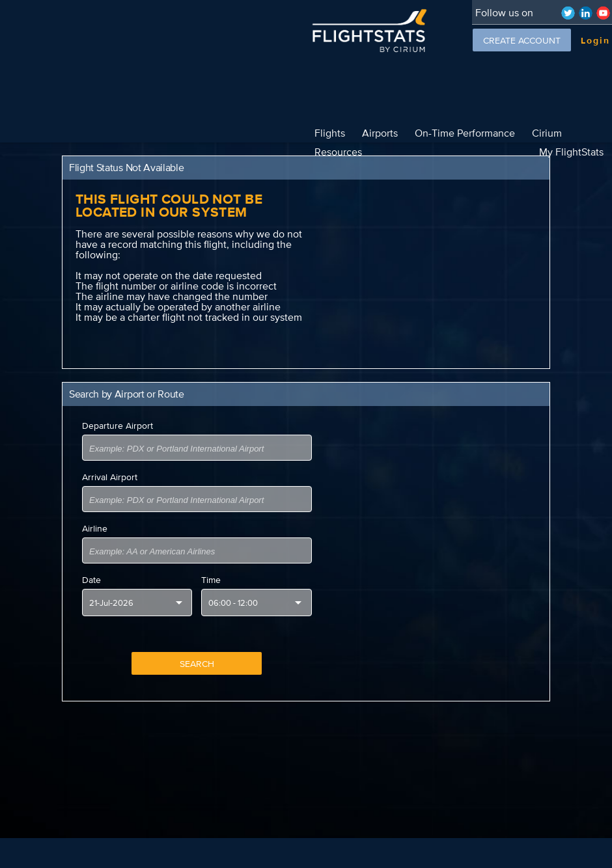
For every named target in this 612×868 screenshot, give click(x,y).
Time (211, 561)
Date (91, 561)
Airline (95, 509)
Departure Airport (118, 407)
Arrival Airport (110, 458)
